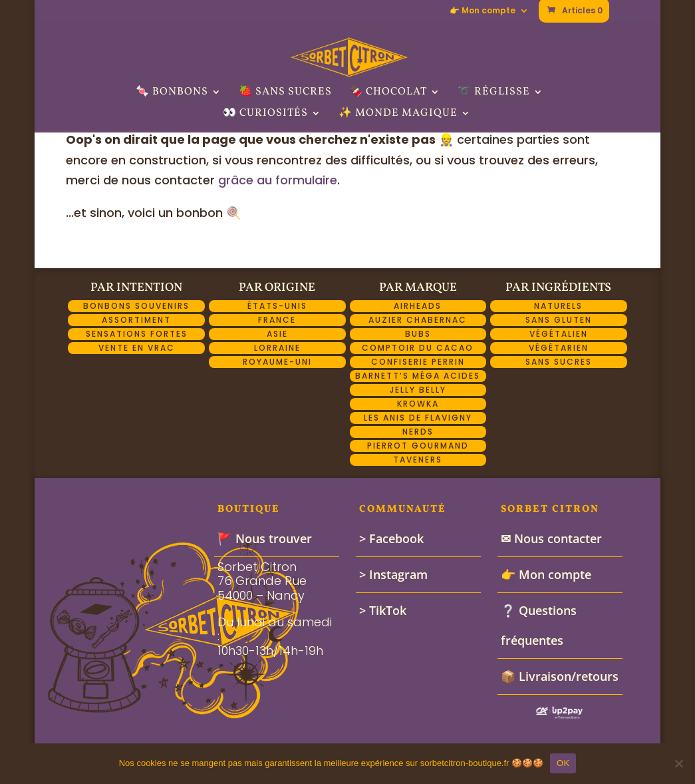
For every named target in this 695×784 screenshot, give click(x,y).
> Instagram (393, 574)
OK (563, 763)
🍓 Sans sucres (285, 93)
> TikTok (383, 610)
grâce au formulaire (278, 180)
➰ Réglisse (494, 93)
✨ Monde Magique (398, 114)
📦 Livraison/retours (560, 676)
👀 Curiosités (265, 114)
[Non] (678, 763)
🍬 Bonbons (172, 93)
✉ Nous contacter (551, 538)
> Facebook (391, 538)
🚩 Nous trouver (265, 538)
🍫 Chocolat (388, 93)
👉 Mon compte (483, 11)
